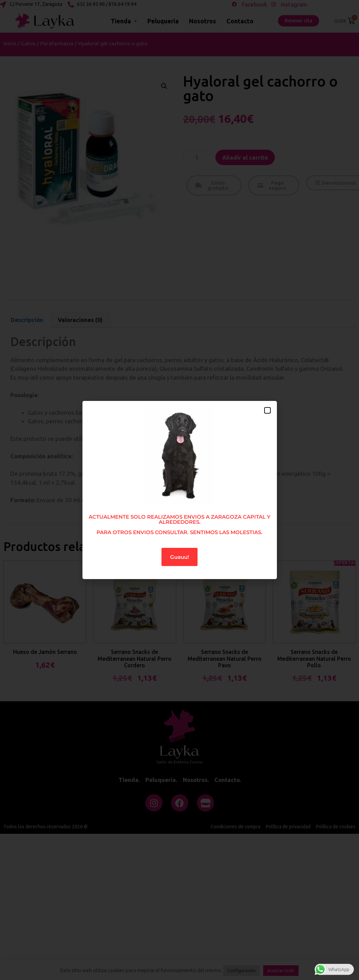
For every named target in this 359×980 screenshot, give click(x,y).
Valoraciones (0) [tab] (80, 320)
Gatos (28, 43)
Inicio (10, 43)
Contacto (240, 21)
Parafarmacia (57, 43)
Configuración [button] (242, 970)
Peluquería (163, 21)
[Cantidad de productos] (197, 158)
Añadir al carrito (245, 157)
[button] (164, 86)
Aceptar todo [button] (281, 970)
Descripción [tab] (27, 320)
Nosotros (203, 21)
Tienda (124, 21)
